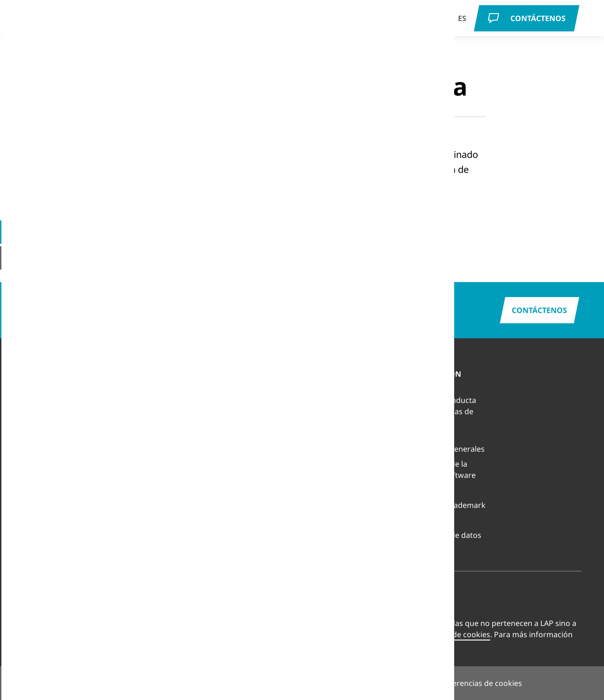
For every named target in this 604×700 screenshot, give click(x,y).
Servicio (260, 22)
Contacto (326, 419)
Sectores (99, 22)
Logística (38, 419)
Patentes (421, 490)
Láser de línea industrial (142, 473)
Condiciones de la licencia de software (440, 469)
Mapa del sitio (398, 683)
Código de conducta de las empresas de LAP (441, 411)
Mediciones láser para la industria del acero (157, 447)
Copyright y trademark (445, 505)
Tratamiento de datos (443, 535)
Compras (421, 520)
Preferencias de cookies (448, 634)
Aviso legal (251, 683)
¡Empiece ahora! (166, 220)
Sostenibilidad (335, 494)
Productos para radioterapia (146, 395)
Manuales (231, 460)
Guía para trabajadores (45, 454)
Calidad (323, 479)
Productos (212, 22)
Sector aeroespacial (57, 505)
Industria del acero (56, 490)
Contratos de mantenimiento (241, 424)
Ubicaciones (331, 404)
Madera (36, 535)
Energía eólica (47, 475)
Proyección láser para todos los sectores (156, 421)
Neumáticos (44, 434)
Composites (44, 404)
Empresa (302, 22)
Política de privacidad (322, 683)
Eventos (324, 449)
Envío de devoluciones (253, 445)
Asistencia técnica (245, 404)
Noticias (324, 434)
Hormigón (41, 389)
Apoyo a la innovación (348, 464)
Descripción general (250, 389)
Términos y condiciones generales (445, 443)
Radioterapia (154, 22)
